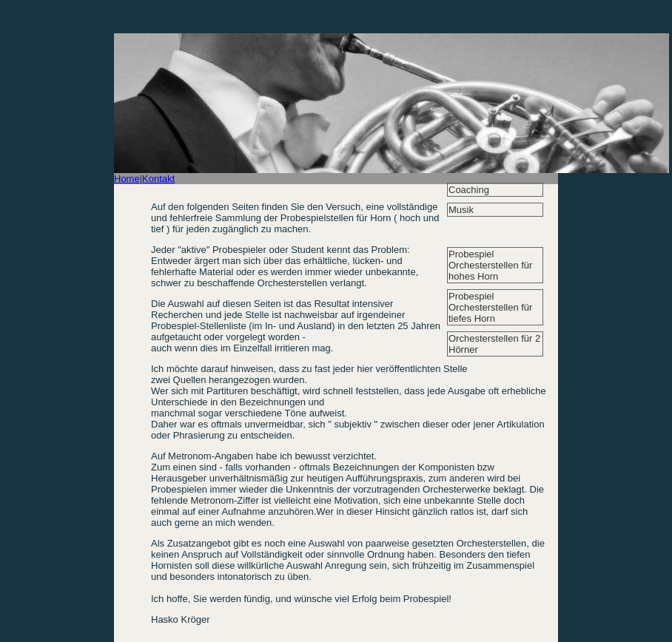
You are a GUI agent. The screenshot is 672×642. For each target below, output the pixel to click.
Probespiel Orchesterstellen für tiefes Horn (490, 307)
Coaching (469, 190)
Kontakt (158, 179)
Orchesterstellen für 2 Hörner (494, 344)
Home (127, 179)
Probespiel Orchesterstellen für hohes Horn (490, 265)
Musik (461, 210)
